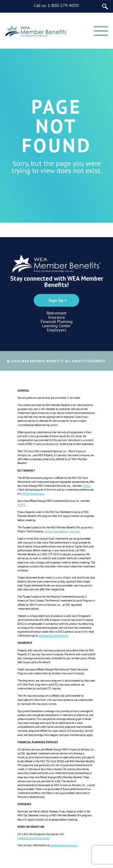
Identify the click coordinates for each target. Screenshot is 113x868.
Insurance (56, 317)
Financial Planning (57, 321)
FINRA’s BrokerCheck (33, 494)
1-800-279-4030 (63, 5)
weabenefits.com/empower (53, 636)
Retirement (56, 313)
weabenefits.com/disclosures (33, 838)
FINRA (86, 486)
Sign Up (56, 300)
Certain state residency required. (62, 531)
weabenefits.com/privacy (64, 845)
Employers (57, 330)
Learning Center (56, 326)
